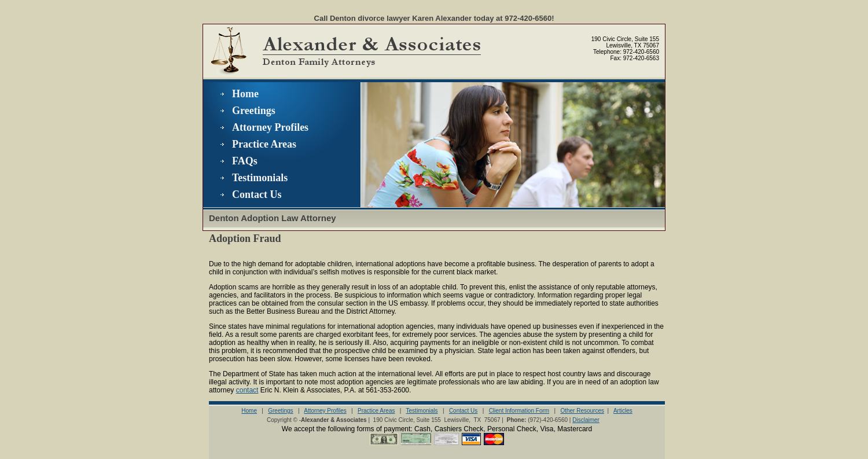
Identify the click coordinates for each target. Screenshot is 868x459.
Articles (623, 411)
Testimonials (260, 178)
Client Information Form (519, 411)
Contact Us (257, 194)
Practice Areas (264, 144)
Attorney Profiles (270, 127)
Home (245, 94)
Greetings (254, 111)
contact (247, 390)
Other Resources (582, 411)
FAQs (245, 161)
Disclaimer (586, 420)
